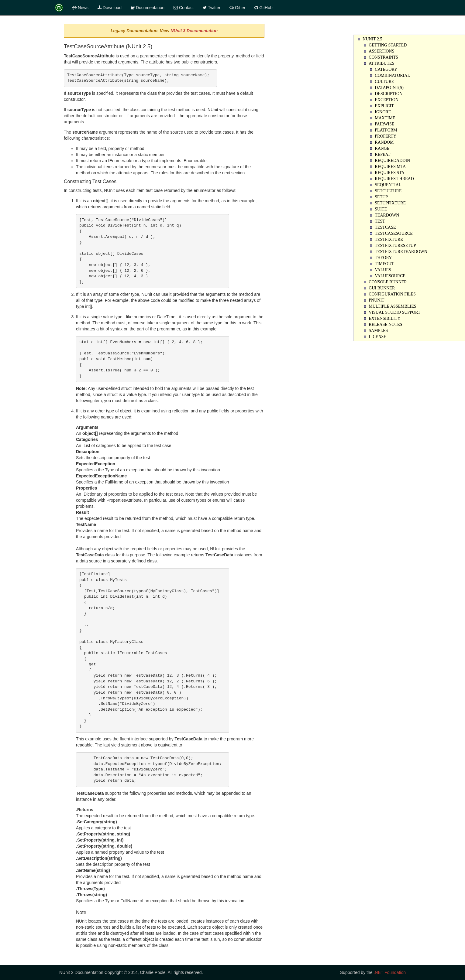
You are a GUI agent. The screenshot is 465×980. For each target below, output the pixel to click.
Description (389, 94)
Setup (381, 197)
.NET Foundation (390, 972)
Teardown (387, 215)
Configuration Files (392, 294)
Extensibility (384, 318)
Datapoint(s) (389, 88)
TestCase (385, 227)
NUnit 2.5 (372, 39)
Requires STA (389, 173)
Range (382, 148)
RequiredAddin (392, 160)
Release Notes (385, 324)
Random (384, 142)
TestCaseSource (394, 233)
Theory (383, 258)
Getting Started (388, 45)
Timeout (384, 264)
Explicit (384, 106)
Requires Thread (394, 179)
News (80, 8)
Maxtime (385, 118)
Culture (384, 82)
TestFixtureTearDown (401, 252)
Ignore (383, 112)
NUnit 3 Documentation (194, 31)
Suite (381, 209)
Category (386, 69)
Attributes (381, 63)
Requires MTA (390, 167)
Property (386, 136)
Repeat (382, 154)
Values (383, 270)
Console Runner (388, 282)
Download (110, 8)
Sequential (388, 185)
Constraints (383, 57)
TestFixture (389, 239)
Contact (184, 8)
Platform (386, 130)
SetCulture (388, 191)
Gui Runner (382, 288)
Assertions (381, 51)
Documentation (148, 8)
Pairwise (384, 124)
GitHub (263, 8)
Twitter (212, 8)
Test (380, 221)
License (377, 337)
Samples (378, 331)
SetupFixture (390, 203)
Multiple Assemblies (392, 306)
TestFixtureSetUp (395, 246)
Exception (387, 100)
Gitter (237, 8)
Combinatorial (392, 75)
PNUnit (376, 300)
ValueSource (390, 276)
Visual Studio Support (394, 312)
